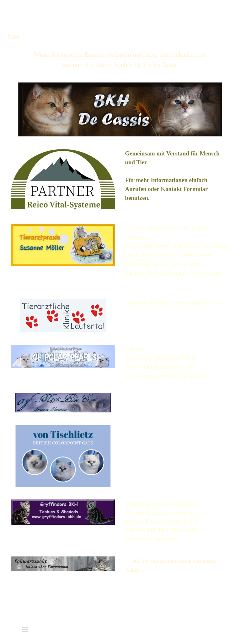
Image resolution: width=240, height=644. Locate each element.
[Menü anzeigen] (212, 12)
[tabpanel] (120, 60)
